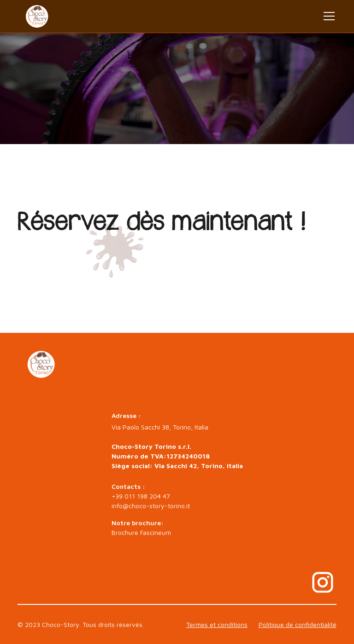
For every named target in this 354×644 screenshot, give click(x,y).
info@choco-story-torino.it (151, 506)
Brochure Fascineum (141, 532)
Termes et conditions (217, 624)
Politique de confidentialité (298, 624)
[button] (327, 16)
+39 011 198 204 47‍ (141, 496)
